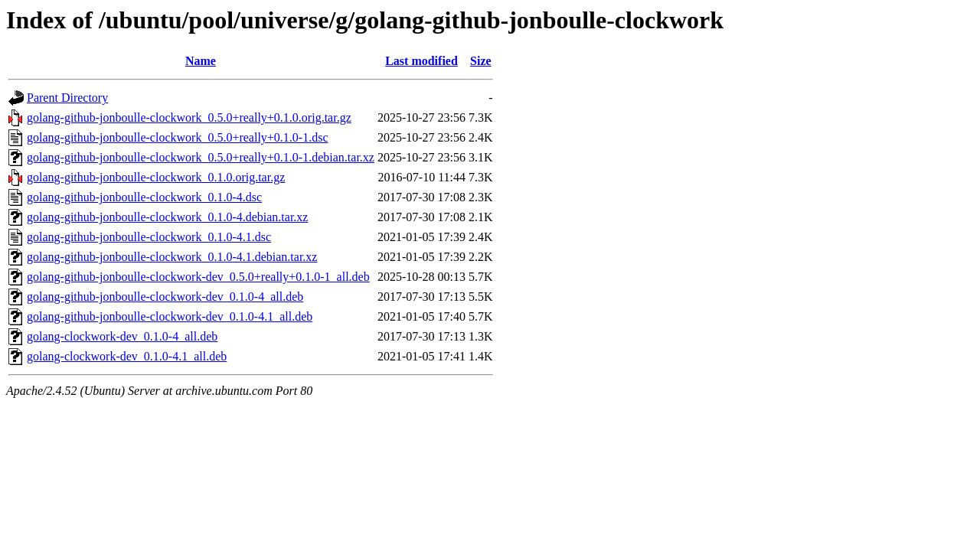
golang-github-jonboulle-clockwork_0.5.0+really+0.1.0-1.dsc (178, 137)
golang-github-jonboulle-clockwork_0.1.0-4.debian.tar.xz (167, 217)
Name (201, 61)
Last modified (421, 61)
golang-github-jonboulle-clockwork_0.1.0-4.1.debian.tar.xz (172, 257)
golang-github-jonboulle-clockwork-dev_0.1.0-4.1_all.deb (170, 316)
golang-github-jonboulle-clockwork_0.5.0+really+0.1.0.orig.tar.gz (189, 117)
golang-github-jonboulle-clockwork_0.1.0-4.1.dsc (149, 237)
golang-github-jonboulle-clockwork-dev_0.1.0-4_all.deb (165, 297)
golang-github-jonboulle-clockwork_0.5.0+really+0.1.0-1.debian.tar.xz (201, 157)
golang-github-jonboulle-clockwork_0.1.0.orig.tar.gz (156, 177)
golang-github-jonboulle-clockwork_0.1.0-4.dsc (144, 197)
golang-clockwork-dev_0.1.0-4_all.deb (122, 336)
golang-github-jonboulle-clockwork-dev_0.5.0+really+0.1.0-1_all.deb (198, 277)
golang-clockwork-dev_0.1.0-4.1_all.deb (127, 356)
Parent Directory (67, 98)
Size (481, 61)
